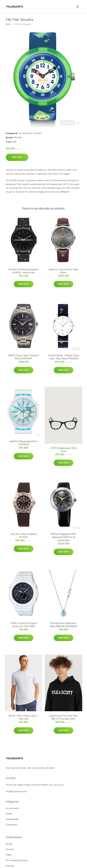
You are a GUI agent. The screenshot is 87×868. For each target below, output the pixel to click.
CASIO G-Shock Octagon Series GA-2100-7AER (24, 625)
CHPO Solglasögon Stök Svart (64, 450)
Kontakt (10, 849)
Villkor (9, 855)
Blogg (9, 844)
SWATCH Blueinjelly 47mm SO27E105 (24, 443)
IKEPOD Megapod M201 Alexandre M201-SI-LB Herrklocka (64, 537)
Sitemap (10, 866)
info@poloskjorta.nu (16, 791)
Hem (8, 24)
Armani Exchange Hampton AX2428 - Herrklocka (24, 271)
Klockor (38, 133)
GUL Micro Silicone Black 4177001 (24, 536)
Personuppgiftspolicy (17, 860)
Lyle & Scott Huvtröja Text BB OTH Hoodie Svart (63, 717)
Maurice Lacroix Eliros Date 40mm (64, 271)
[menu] (78, 7)
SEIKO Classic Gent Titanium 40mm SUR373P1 (24, 357)
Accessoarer (26, 133)
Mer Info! (17, 157)
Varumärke (12, 825)
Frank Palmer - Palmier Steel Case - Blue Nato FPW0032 (64, 357)
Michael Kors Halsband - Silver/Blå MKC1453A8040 (63, 625)
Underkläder (12, 819)
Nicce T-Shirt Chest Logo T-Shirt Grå (24, 717)
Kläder (9, 814)
